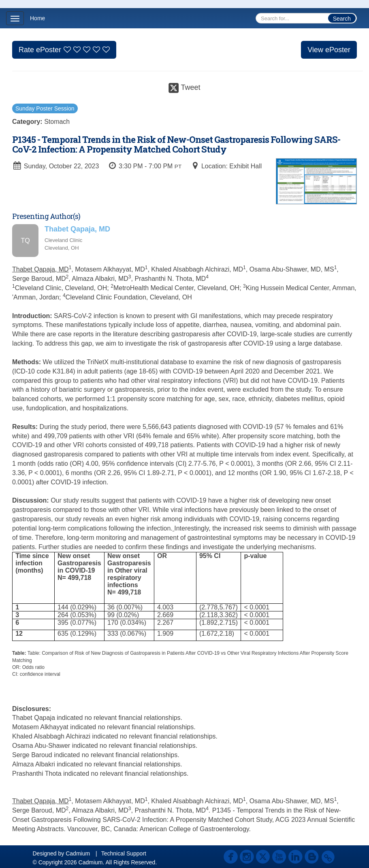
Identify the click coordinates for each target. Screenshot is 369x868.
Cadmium (78, 853)
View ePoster (329, 50)
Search (342, 19)
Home (37, 18)
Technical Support (124, 853)
